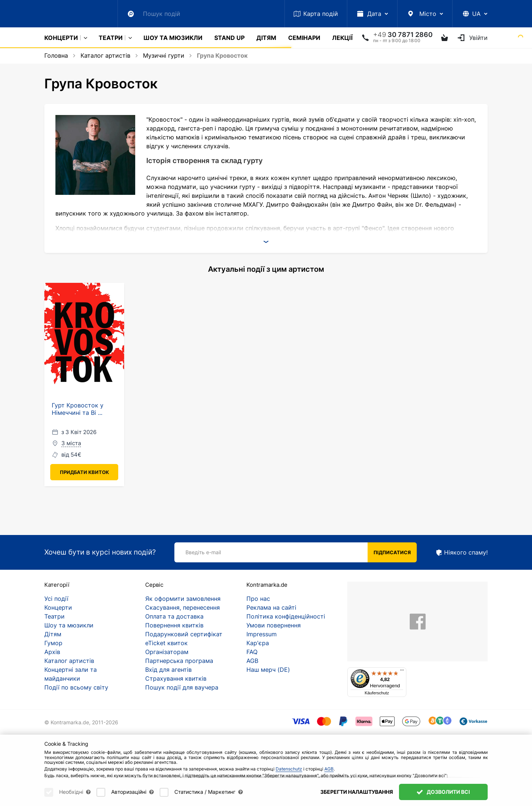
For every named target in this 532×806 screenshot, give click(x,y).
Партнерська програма (179, 661)
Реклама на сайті (271, 607)
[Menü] (402, 672)
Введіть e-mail (203, 552)
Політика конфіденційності (286, 616)
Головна (56, 55)
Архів (52, 652)
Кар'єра (258, 643)
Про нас (258, 599)
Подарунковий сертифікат (184, 634)
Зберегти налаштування (357, 792)
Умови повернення (274, 625)
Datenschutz (289, 769)
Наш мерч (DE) (268, 670)
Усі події (56, 599)
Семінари (304, 38)
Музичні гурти (164, 55)
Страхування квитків (176, 678)
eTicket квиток (166, 643)
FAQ (252, 652)
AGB (252, 661)
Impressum (262, 634)
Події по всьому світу (76, 687)
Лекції (342, 38)
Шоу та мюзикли (173, 38)
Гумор (53, 643)
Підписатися (392, 552)
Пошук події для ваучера (182, 687)
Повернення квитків (174, 625)
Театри (111, 38)
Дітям (266, 38)
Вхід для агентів (168, 670)
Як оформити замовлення (183, 599)
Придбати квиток (84, 472)
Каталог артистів (105, 55)
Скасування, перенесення (183, 607)
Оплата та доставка (174, 616)
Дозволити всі (443, 792)
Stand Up (229, 38)
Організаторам (167, 652)
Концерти (61, 38)
